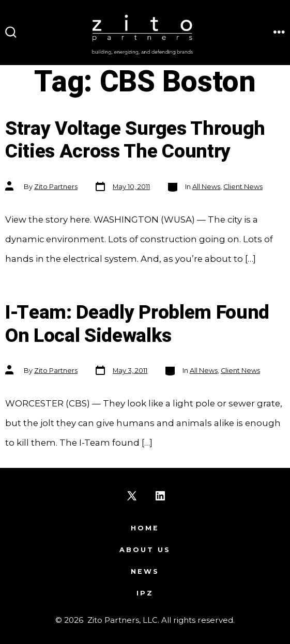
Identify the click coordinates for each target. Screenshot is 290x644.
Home (145, 528)
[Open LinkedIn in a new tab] (160, 496)
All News (206, 187)
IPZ (145, 593)
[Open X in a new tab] (132, 496)
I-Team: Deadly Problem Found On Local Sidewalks (137, 324)
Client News (243, 187)
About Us (145, 550)
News (145, 571)
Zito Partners (56, 187)
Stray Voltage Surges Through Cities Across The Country (135, 140)
